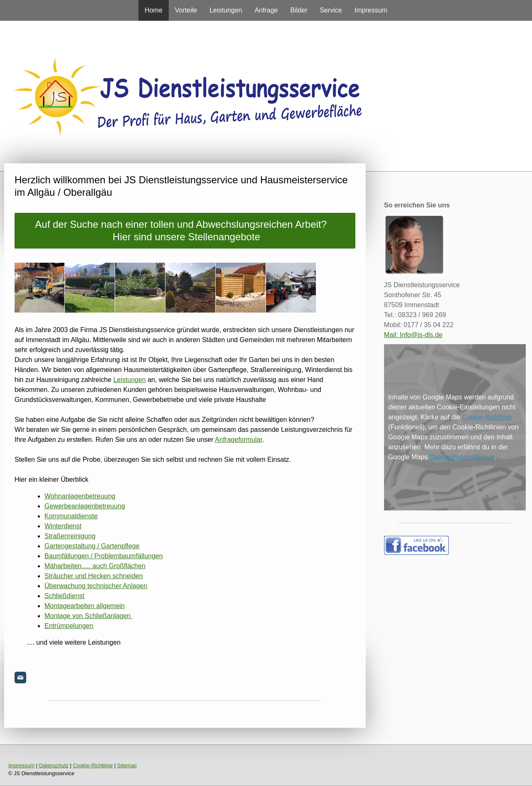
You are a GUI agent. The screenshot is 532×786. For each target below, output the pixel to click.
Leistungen (226, 10)
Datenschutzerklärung (462, 457)
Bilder (299, 10)
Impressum (371, 10)
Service (331, 10)
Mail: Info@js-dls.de (413, 335)
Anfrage (266, 10)
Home (154, 10)
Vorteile (186, 10)
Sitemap (127, 765)
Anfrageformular (239, 440)
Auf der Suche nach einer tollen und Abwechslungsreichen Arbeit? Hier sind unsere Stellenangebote (185, 230)
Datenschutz (54, 765)
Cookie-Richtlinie (487, 417)
